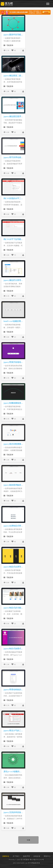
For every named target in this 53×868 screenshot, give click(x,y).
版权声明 (27, 856)
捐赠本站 (6, 856)
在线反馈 (37, 856)
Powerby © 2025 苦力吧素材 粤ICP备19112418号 (26, 860)
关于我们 (16, 856)
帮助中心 (47, 856)
